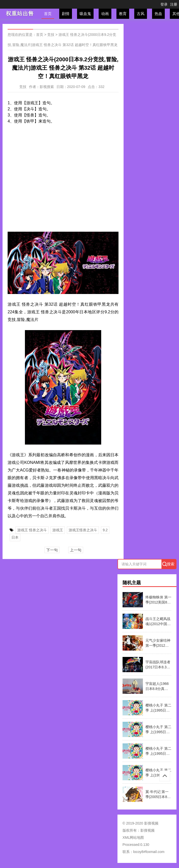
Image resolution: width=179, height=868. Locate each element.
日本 (15, 537)
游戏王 (58, 530)
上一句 (76, 550)
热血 (158, 14)
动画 (105, 14)
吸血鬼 (85, 14)
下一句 (52, 550)
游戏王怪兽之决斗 (83, 530)
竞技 (51, 35)
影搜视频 (147, 830)
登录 (164, 4)
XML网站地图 (133, 837)
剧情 (66, 14)
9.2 (105, 530)
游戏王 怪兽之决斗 (32, 530)
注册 (174, 4)
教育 (123, 14)
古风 (141, 14)
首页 (48, 14)
